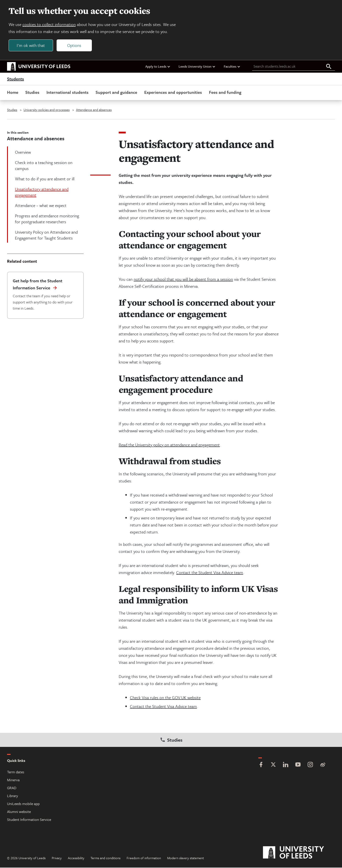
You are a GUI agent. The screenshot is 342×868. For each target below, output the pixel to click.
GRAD (12, 788)
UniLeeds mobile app (23, 804)
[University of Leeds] (299, 853)
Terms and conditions (105, 858)
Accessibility (76, 858)
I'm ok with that (31, 45)
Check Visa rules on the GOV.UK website (165, 698)
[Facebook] (261, 766)
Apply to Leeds (158, 67)
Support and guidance (116, 93)
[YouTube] (298, 766)
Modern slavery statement (186, 858)
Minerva (13, 780)
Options (74, 45)
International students (67, 93)
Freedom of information (144, 858)
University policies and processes (47, 110)
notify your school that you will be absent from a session (183, 280)
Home (13, 93)
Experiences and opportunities (173, 93)
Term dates (16, 772)
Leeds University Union (197, 67)
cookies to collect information (49, 25)
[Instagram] (310, 766)
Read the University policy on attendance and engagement (169, 445)
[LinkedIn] (286, 766)
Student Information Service (29, 820)
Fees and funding (225, 93)
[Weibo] (323, 766)
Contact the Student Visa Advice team (210, 573)
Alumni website (19, 812)
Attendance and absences (94, 110)
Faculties (232, 67)
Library (13, 796)
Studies (32, 93)
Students (16, 79)
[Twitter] (273, 766)
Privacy (57, 858)
